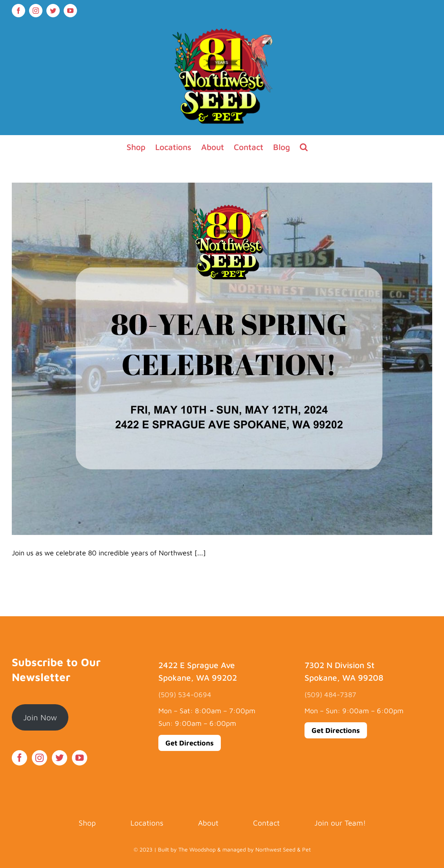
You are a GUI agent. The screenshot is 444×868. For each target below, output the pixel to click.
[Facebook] (19, 758)
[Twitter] (60, 758)
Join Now (40, 717)
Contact (266, 823)
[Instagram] (39, 758)
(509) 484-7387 (330, 695)
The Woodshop (197, 849)
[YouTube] (80, 758)
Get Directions (190, 743)
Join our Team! (340, 823)
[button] (304, 147)
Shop (87, 823)
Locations (147, 823)
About (208, 823)
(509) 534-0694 (185, 695)
